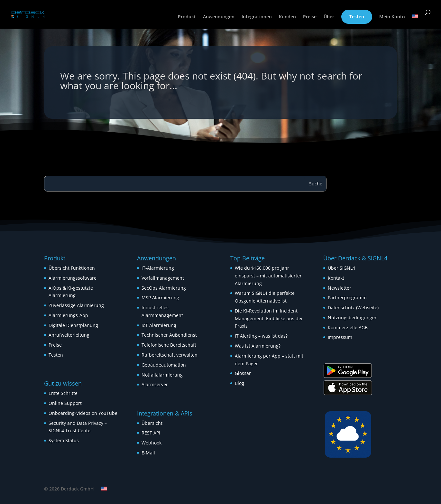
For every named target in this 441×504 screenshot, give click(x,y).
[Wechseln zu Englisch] (415, 22)
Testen (357, 17)
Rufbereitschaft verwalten (170, 355)
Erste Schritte (63, 393)
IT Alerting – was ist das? (261, 336)
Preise (310, 17)
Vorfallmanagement (163, 278)
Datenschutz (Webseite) (353, 308)
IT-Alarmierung (158, 268)
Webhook (152, 443)
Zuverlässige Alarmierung (76, 305)
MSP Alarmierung (160, 298)
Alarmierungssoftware (73, 278)
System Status (64, 440)
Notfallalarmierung (162, 375)
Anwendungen (219, 17)
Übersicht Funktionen (72, 268)
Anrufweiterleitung (69, 335)
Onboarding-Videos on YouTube (83, 413)
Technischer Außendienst (169, 335)
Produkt (187, 17)
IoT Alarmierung (159, 325)
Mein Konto (392, 17)
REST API (151, 433)
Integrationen (257, 17)
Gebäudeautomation (164, 365)
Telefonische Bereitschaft (169, 345)
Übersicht (152, 423)
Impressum (340, 337)
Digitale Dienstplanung (73, 325)
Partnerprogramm (347, 298)
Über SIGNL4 (341, 268)
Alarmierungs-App (68, 315)
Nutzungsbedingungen (353, 317)
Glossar (243, 373)
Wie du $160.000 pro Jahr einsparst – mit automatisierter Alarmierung (268, 276)
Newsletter (340, 288)
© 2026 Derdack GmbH (69, 489)
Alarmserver (155, 384)
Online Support (65, 403)
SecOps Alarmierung (164, 288)
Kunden (287, 17)
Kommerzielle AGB (348, 327)
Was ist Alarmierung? (258, 346)
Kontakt (336, 278)
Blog (239, 383)
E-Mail (148, 453)
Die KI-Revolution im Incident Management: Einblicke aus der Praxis (269, 318)
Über (329, 17)
